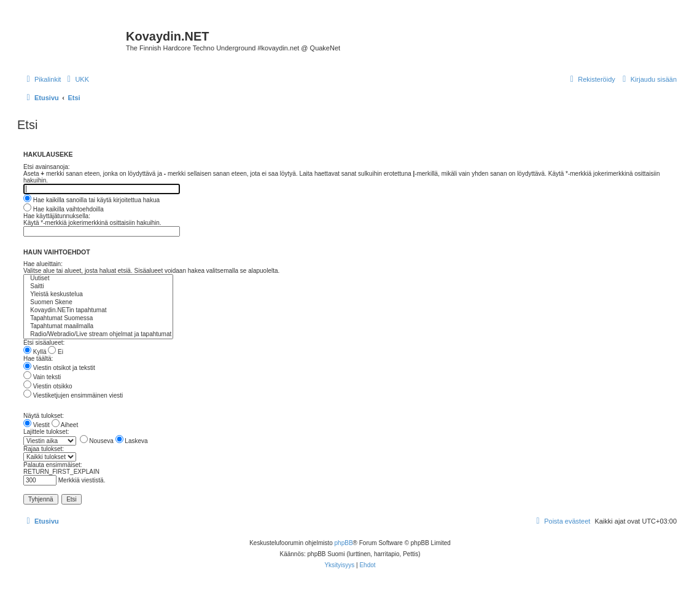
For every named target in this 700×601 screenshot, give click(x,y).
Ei (56, 352)
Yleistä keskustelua (98, 295)
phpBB (344, 543)
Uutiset (98, 279)
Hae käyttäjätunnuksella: (57, 216)
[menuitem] (76, 79)
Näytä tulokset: (44, 416)
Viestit (37, 425)
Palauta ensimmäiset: (53, 465)
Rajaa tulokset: (44, 449)
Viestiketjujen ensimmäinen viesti (73, 395)
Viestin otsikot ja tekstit (59, 368)
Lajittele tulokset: (46, 432)
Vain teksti (42, 377)
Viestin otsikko (48, 386)
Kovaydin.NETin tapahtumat (98, 311)
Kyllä (35, 352)
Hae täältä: (38, 359)
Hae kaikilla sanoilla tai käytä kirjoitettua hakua (91, 200)
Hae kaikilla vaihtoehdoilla (64, 209)
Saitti (98, 287)
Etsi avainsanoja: (47, 167)
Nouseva (97, 441)
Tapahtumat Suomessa (98, 319)
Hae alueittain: (43, 264)
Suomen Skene (98, 303)
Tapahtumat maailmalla (98, 327)
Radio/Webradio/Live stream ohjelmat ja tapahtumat (98, 335)
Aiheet (65, 425)
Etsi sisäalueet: (44, 343)
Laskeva (132, 441)
